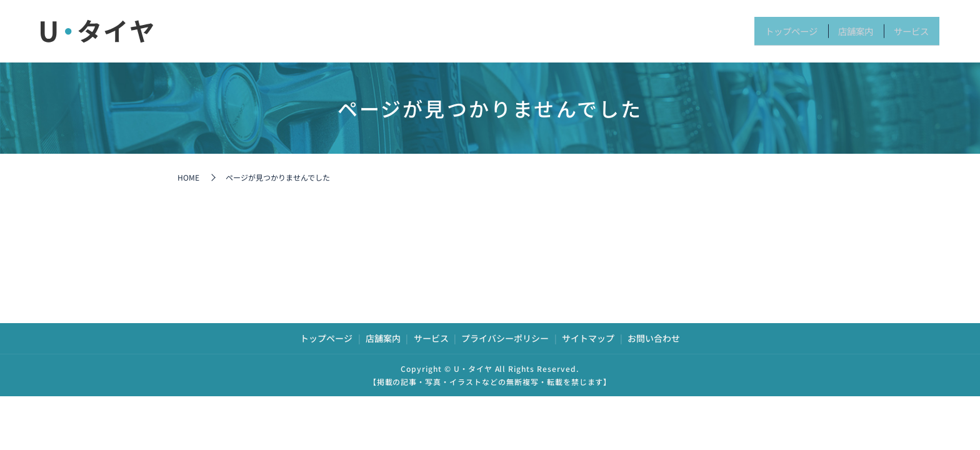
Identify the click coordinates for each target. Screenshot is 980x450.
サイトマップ (588, 338)
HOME (188, 177)
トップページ (750, 31)
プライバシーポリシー (505, 338)
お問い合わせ (654, 338)
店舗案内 (832, 31)
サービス (903, 31)
